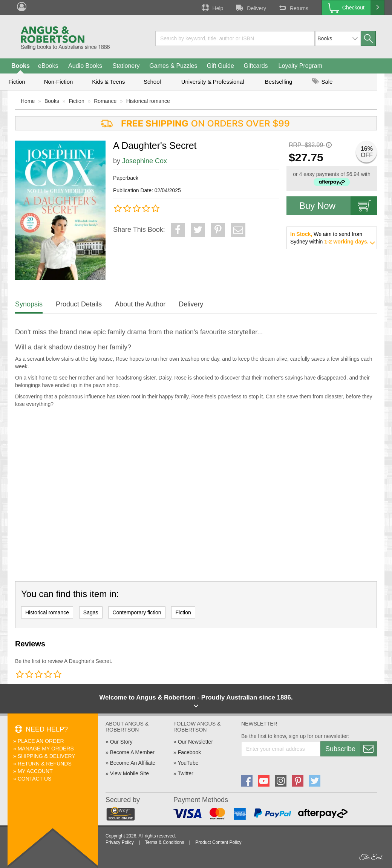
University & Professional (213, 82)
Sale (322, 82)
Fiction (17, 82)
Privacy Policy (120, 842)
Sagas (91, 612)
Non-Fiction (59, 82)
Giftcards (256, 66)
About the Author (140, 304)
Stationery (126, 66)
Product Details (79, 304)
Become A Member (132, 752)
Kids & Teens (108, 82)
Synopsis (29, 304)
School (152, 82)
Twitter (185, 773)
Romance (105, 101)
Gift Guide (220, 66)
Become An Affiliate (133, 763)
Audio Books (85, 66)
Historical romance (148, 101)
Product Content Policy (218, 842)
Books (21, 66)
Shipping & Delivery (47, 756)
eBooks (48, 66)
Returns (293, 8)
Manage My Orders (46, 749)
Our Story (121, 742)
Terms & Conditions (164, 842)
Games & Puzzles (173, 66)
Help (212, 8)
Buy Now (338, 206)
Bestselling (279, 82)
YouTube (188, 763)
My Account (35, 771)
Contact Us (35, 779)
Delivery (250, 8)
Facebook (189, 752)
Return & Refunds (45, 764)
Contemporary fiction (137, 612)
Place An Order (41, 741)
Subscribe (351, 749)
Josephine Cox (145, 161)
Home (28, 101)
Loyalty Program (301, 66)
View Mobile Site (129, 773)
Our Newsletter (195, 742)
